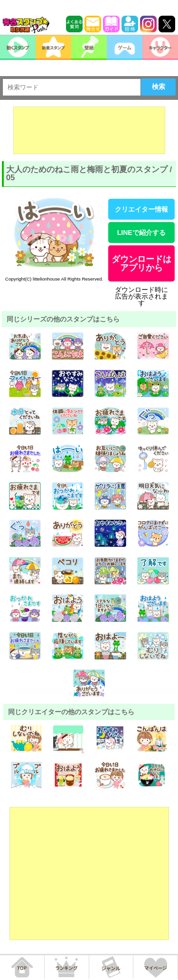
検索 (159, 87)
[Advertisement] (89, 130)
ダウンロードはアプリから (141, 263)
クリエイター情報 (141, 209)
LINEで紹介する (141, 233)
